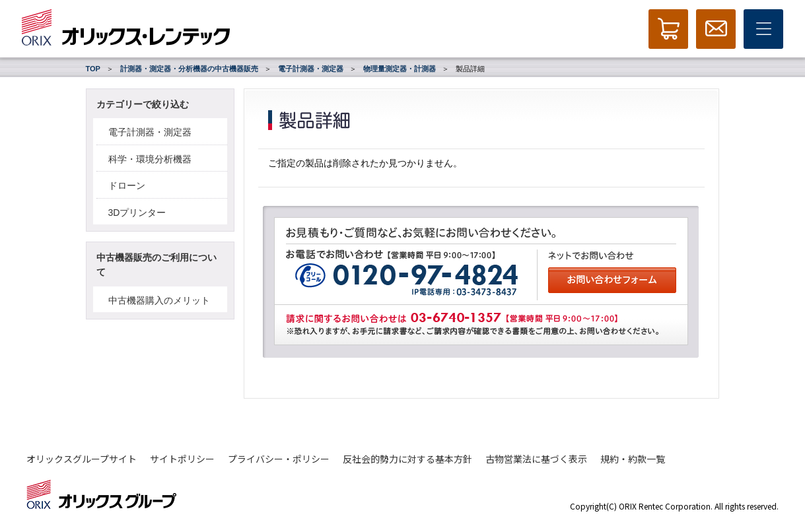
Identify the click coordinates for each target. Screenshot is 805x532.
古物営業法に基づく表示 (536, 459)
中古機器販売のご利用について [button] (157, 265)
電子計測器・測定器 (311, 69)
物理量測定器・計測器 (400, 69)
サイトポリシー (182, 459)
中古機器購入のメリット (159, 300)
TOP (93, 69)
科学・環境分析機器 (150, 159)
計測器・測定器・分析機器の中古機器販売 (189, 69)
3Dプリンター (137, 213)
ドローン (127, 185)
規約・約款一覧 (633, 459)
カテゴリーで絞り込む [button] (143, 104)
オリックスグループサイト (82, 459)
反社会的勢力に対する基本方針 (407, 459)
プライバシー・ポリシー (279, 459)
